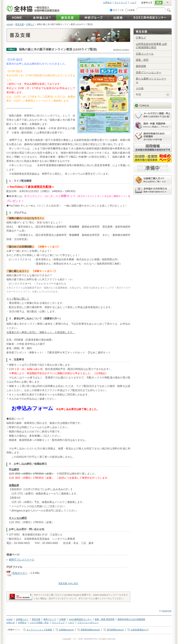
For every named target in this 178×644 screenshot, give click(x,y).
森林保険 (141, 66)
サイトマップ (121, 2)
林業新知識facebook (90, 630)
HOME (10, 24)
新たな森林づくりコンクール (151, 80)
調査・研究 (142, 60)
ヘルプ (133, 2)
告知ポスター (20, 573)
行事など (30, 24)
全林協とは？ (22, 619)
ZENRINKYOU (90, 639)
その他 (140, 88)
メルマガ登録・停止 (39, 622)
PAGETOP (166, 611)
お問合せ (107, 2)
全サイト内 (118, 10)
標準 (159, 3)
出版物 (131, 10)
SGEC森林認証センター (80, 619)
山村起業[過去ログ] (140, 630)
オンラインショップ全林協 (39, 630)
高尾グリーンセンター (149, 72)
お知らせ (11, 622)
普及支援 (19, 24)
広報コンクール (145, 54)
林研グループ (50, 619)
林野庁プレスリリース (22, 560)
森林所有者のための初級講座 (131, 619)
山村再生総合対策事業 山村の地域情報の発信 (151, 46)
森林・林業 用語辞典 (105, 619)
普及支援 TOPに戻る (68, 583)
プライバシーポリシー (88, 622)
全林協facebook (66, 630)
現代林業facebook (115, 630)
